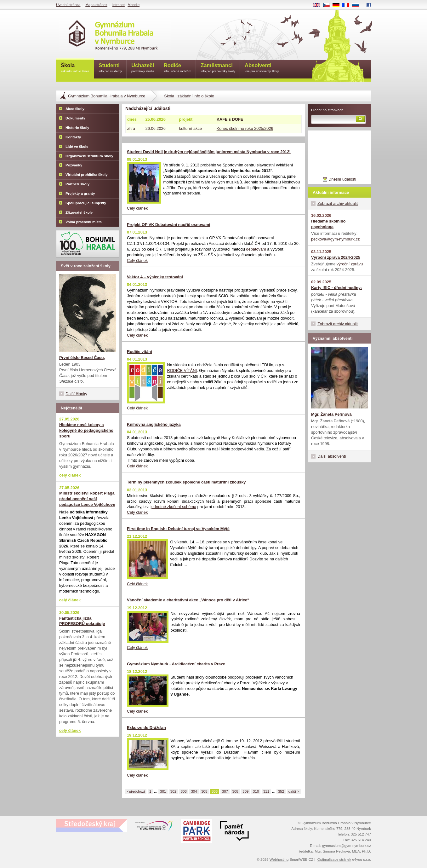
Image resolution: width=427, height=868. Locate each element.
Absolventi (262, 68)
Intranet (119, 5)
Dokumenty (75, 118)
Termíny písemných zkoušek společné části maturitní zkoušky (186, 482)
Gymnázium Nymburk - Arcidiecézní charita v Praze (176, 664)
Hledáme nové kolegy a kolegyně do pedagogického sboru (86, 430)
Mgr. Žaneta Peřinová (331, 414)
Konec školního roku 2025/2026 (245, 128)
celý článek (70, 475)
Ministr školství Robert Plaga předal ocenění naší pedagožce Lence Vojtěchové (87, 499)
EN (319, 5)
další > (294, 791)
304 (194, 791)
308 (235, 791)
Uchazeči (143, 68)
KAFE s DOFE (230, 119)
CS (328, 5)
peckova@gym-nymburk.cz (336, 239)
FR (348, 5)
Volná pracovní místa (84, 222)
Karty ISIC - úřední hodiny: (336, 288)
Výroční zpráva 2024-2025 (336, 257)
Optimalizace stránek (334, 859)
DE (338, 5)
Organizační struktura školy (89, 156)
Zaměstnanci (218, 68)
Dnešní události (342, 179)
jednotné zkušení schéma (173, 507)
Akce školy (75, 109)
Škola (75, 68)
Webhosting (279, 859)
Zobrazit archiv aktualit (338, 203)
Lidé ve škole (77, 147)
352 (281, 791)
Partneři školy (77, 184)
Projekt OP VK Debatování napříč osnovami (168, 225)
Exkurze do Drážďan (146, 728)
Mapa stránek (96, 5)
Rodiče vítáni (139, 352)
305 (204, 791)
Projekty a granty (80, 194)
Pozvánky (74, 165)
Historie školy (77, 128)
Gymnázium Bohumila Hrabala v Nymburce (107, 96)
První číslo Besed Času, (82, 358)
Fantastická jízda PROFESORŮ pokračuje (82, 621)
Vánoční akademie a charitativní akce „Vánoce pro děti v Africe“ (188, 600)
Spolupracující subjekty (86, 203)
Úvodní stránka (68, 5)
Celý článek (137, 208)
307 (225, 791)
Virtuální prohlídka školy (87, 175)
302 (173, 791)
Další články (76, 394)
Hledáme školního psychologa (328, 224)
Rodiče (178, 68)
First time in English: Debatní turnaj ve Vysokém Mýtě (178, 529)
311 (266, 791)
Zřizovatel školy (79, 212)
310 (256, 791)
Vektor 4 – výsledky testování (155, 277)
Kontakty (73, 137)
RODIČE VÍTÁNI (182, 370)
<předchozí (136, 791)
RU (358, 5)
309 (245, 791)
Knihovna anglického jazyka (154, 424)
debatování (256, 249)
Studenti (110, 68)
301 (163, 791)
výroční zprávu (350, 264)
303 (184, 791)
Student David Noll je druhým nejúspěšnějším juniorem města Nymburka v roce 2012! (209, 152)
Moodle (134, 5)
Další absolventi (332, 456)
